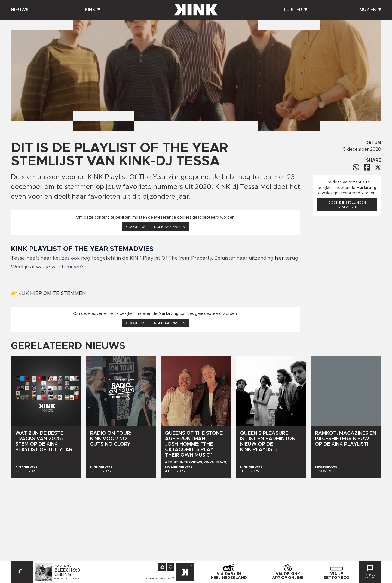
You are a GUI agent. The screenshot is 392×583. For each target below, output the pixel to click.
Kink (93, 10)
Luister (295, 10)
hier (279, 258)
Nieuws (20, 10)
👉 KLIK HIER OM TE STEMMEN (48, 294)
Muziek (370, 10)
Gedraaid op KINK (67, 579)
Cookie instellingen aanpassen (156, 227)
